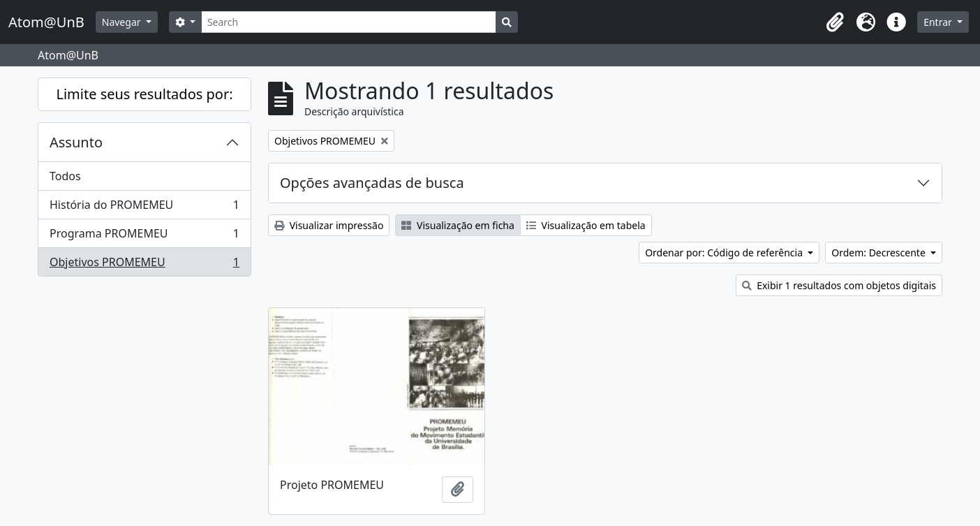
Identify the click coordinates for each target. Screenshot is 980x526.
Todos (65, 176)
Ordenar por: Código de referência (725, 253)
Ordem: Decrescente (879, 253)
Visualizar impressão (329, 225)
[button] (835, 22)
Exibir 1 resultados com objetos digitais (839, 285)
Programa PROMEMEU (144, 236)
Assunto (76, 142)
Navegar (122, 22)
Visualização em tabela (586, 225)
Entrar (939, 22)
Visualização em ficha (458, 225)
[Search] (349, 22)
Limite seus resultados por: (144, 94)
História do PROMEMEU (144, 208)
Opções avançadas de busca (372, 183)
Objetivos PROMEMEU (144, 265)
